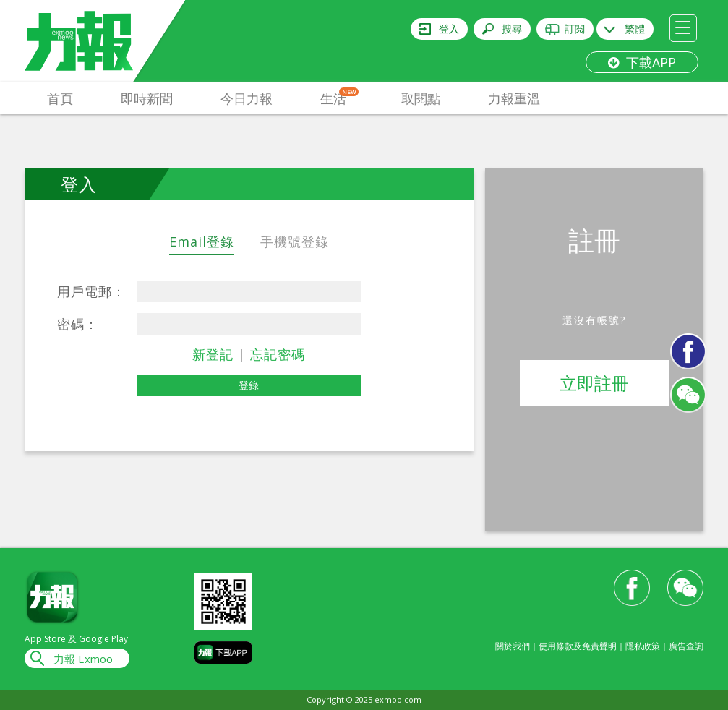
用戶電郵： (91, 291)
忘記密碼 (278, 354)
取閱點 (421, 98)
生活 (339, 97)
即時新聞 (147, 98)
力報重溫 (514, 98)
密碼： (78, 324)
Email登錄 (202, 241)
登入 (449, 29)
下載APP (642, 62)
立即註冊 (594, 383)
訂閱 (575, 29)
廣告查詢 (686, 646)
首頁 (60, 98)
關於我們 (513, 646)
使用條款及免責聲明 (578, 646)
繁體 (635, 29)
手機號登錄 (295, 241)
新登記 (213, 354)
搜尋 (512, 29)
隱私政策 (643, 646)
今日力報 (247, 98)
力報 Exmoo (83, 659)
